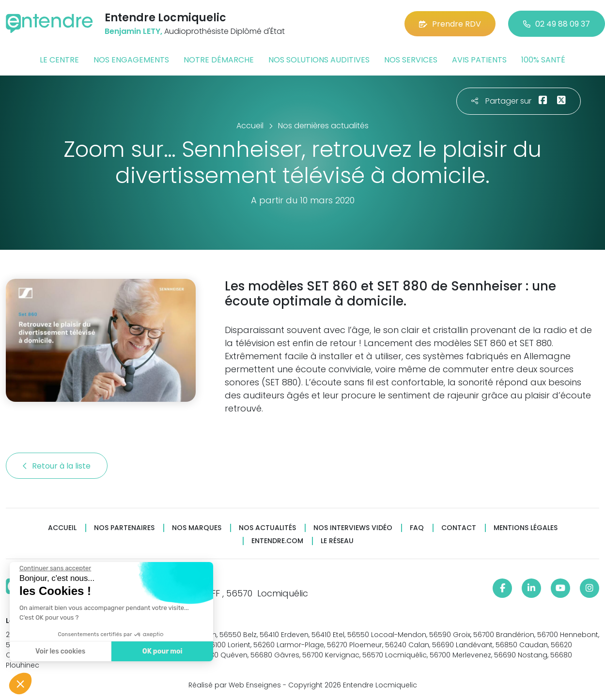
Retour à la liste (57, 466)
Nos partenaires (124, 528)
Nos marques (197, 528)
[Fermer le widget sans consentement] (55, 568)
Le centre (59, 60)
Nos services (411, 60)
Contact (459, 528)
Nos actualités (267, 528)
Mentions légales (526, 528)
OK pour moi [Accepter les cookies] (162, 651)
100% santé (543, 60)
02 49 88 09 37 (557, 24)
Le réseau (337, 541)
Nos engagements (131, 60)
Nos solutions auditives (319, 60)
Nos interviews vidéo (353, 528)
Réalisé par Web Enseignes (235, 685)
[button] (20, 684)
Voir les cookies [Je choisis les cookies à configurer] (60, 651)
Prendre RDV (450, 24)
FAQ (417, 528)
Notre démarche (219, 60)
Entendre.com (277, 541)
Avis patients (479, 60)
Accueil (62, 528)
